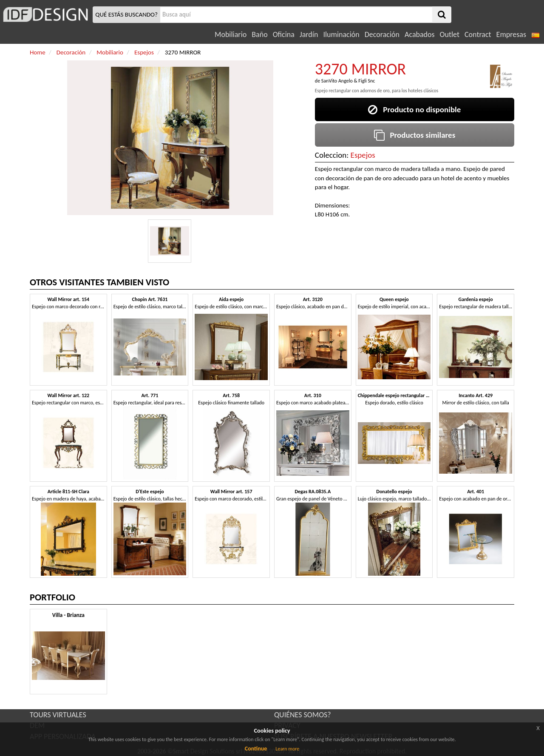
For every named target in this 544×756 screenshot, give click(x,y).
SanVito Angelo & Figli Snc (348, 81)
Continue (256, 749)
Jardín (309, 34)
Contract (478, 34)
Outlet (450, 34)
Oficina (284, 34)
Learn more (287, 749)
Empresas (511, 34)
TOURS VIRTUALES (58, 715)
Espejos (363, 155)
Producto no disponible (414, 109)
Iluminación (341, 34)
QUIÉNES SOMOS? (303, 715)
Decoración (382, 34)
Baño (259, 34)
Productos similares (415, 135)
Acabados (420, 34)
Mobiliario (231, 34)
